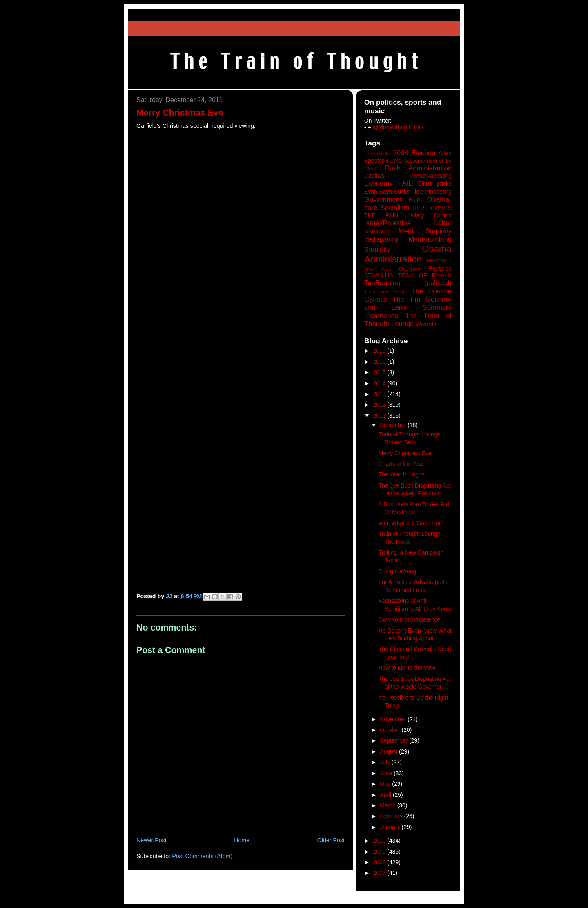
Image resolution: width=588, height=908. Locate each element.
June (387, 773)
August (389, 751)
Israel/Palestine (388, 223)
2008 (380, 862)
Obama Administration (408, 254)
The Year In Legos (402, 474)
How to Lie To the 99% (407, 668)
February (392, 816)
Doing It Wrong (398, 571)
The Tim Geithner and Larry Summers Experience (408, 308)
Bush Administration (418, 168)
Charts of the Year (401, 464)
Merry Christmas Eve (405, 453)
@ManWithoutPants (398, 127)
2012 (380, 405)
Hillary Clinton (430, 215)
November (394, 719)
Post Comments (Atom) (202, 856)
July (386, 762)
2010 (380, 841)
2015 (380, 372)
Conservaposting (430, 176)
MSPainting (377, 232)
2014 (380, 383)
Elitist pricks (435, 183)
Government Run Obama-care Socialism (408, 204)
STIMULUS (379, 275)
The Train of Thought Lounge (408, 320)
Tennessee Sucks (386, 292)
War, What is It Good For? (411, 523)
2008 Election (414, 153)
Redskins (440, 268)
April (386, 795)
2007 (380, 873)
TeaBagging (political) (408, 283)
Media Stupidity (425, 231)
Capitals (374, 176)
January (391, 827)
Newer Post (151, 840)
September (394, 740)
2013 (380, 394)
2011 (380, 416)
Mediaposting (381, 239)
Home (242, 840)
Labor (443, 223)
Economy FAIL (388, 183)
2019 (380, 351)
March (389, 805)
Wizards (426, 324)
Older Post (331, 840)
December (394, 425)
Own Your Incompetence (410, 619)
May (386, 784)
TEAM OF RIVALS (425, 275)
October (391, 730)
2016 (380, 362)
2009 (380, 852)
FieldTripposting (432, 192)
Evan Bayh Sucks (387, 192)
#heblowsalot (378, 154)
